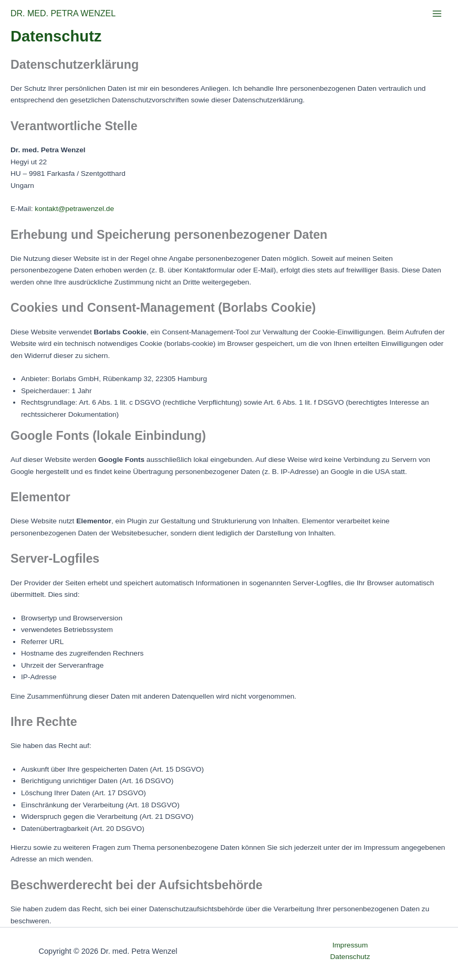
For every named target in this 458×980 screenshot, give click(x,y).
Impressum (350, 945)
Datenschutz (350, 957)
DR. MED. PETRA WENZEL (63, 13)
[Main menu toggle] (437, 14)
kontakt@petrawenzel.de (74, 209)
